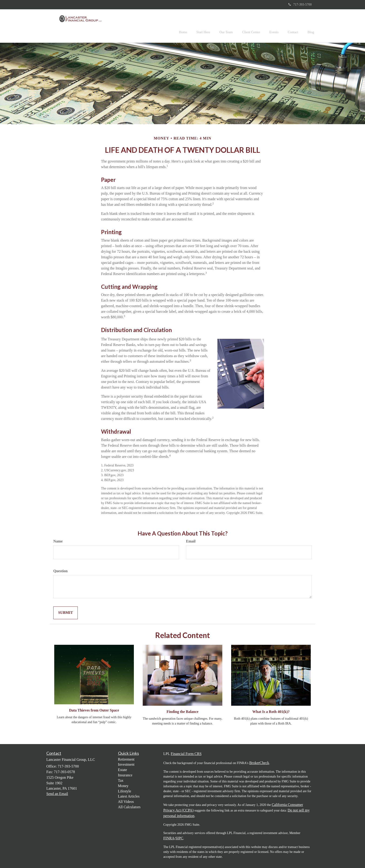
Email (191, 541)
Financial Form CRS (186, 754)
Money (123, 786)
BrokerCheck (259, 763)
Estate (123, 770)
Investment (126, 764)
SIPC (179, 838)
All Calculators (129, 807)
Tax (121, 780)
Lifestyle (125, 791)
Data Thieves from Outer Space (94, 710)
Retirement (126, 759)
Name (58, 541)
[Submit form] (66, 613)
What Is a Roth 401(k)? (271, 712)
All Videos (126, 802)
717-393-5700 (300, 5)
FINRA (169, 838)
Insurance (125, 775)
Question (60, 571)
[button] (203, 26)
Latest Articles (129, 796)
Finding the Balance (183, 712)
